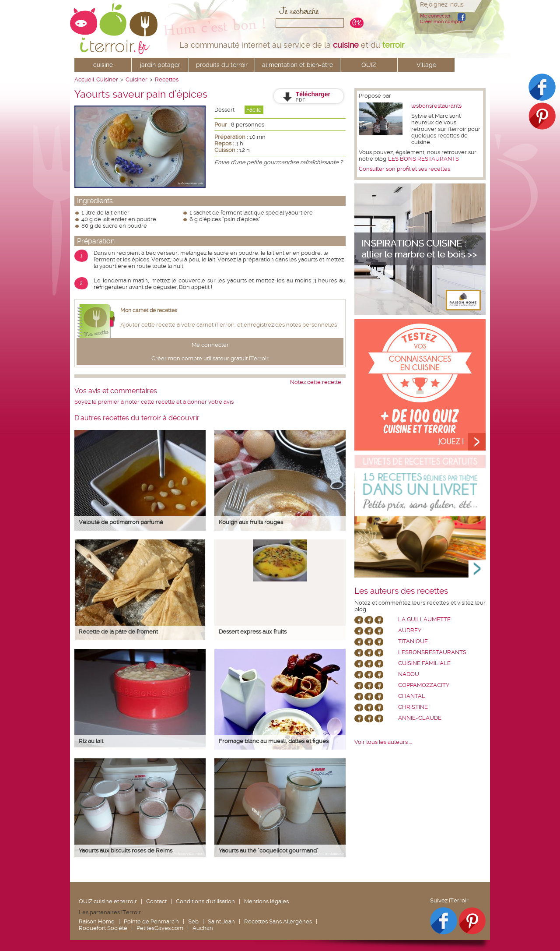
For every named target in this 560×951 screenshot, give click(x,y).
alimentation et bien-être (297, 65)
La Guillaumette (424, 619)
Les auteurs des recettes (401, 591)
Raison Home (97, 921)
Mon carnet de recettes (149, 310)
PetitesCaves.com (160, 928)
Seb (193, 921)
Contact (156, 901)
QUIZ (369, 65)
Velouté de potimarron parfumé (121, 522)
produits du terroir (222, 65)
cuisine (103, 65)
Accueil (84, 79)
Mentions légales (266, 901)
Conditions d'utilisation (205, 901)
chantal (412, 696)
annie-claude (420, 718)
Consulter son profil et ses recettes (404, 169)
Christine (413, 707)
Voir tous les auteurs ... (383, 742)
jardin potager (160, 65)
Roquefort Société (103, 928)
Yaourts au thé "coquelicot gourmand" (269, 851)
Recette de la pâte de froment (118, 632)
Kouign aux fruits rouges (251, 522)
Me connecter (435, 16)
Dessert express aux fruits (253, 632)
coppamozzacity (424, 685)
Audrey (410, 630)
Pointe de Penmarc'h (151, 921)
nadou (409, 674)
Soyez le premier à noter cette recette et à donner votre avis (154, 402)
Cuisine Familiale (424, 663)
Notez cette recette (316, 382)
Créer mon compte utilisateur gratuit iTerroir (210, 358)
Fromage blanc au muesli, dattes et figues (274, 741)
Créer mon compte (441, 22)
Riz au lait (91, 741)
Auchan (203, 928)
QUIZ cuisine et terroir (108, 901)
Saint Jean (221, 921)
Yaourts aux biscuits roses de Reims (126, 851)
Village (426, 65)
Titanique (413, 641)
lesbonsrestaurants (436, 106)
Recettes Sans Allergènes (278, 921)
